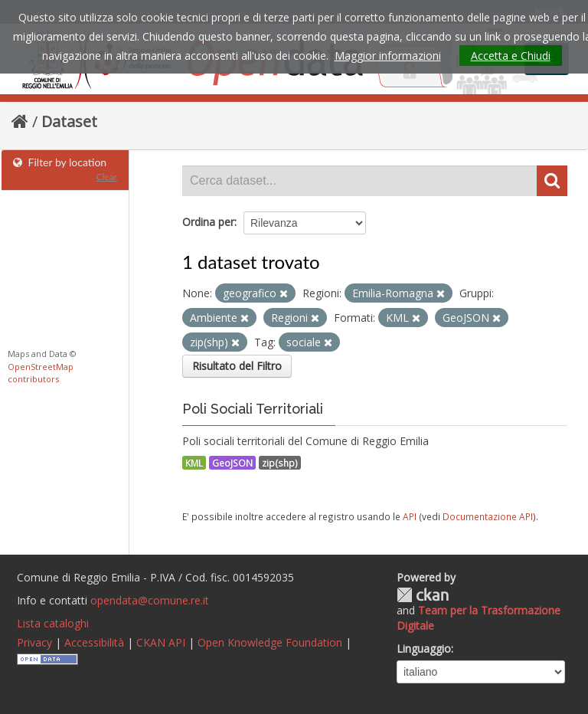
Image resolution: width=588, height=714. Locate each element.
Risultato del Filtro (237, 366)
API (410, 516)
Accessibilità (94, 642)
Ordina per (208, 222)
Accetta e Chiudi (511, 56)
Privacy (34, 642)
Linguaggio (424, 648)
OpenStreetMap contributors (41, 373)
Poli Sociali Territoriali (253, 409)
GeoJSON (232, 463)
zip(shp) (280, 463)
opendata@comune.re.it (150, 600)
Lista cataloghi (53, 623)
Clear (106, 177)
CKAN (423, 595)
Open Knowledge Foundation (270, 642)
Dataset (69, 121)
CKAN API (161, 642)
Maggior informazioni (388, 56)
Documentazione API (488, 516)
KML (194, 463)
